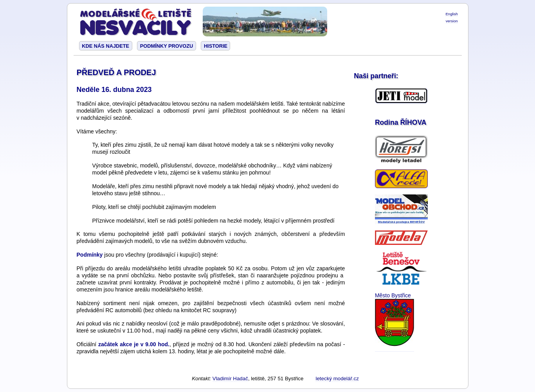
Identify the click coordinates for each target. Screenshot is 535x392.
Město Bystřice (393, 295)
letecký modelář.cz (337, 379)
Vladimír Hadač (230, 379)
